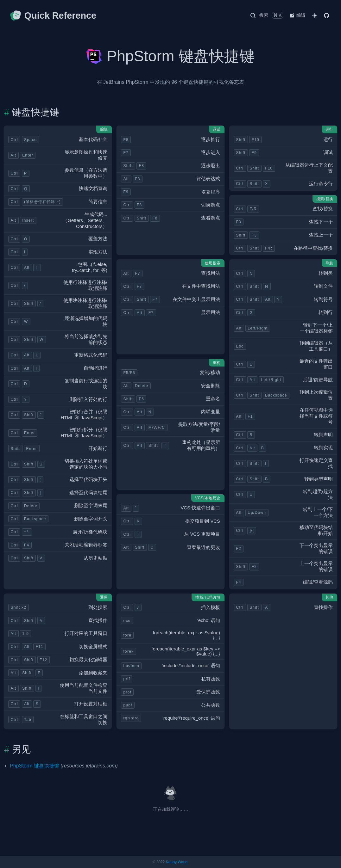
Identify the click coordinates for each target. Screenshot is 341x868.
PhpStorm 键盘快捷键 (35, 766)
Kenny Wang (177, 862)
